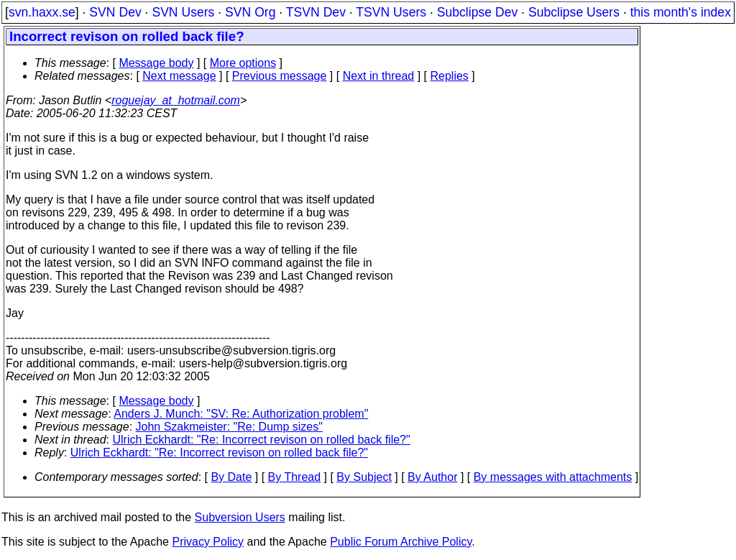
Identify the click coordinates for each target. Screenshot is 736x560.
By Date (231, 477)
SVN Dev (115, 12)
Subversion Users (240, 517)
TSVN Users (391, 12)
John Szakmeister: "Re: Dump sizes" (229, 427)
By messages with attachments (553, 477)
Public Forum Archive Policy (401, 542)
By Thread (295, 477)
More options (243, 63)
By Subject (364, 477)
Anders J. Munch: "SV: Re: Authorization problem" (241, 414)
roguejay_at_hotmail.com (176, 100)
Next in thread (379, 76)
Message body (156, 63)
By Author (432, 477)
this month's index (681, 12)
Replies (450, 76)
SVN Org (250, 12)
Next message (179, 76)
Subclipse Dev (477, 12)
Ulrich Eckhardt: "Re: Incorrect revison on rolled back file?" (262, 440)
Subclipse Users (574, 12)
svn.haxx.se (42, 12)
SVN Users (183, 12)
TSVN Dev (316, 12)
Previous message (280, 76)
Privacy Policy (208, 542)
